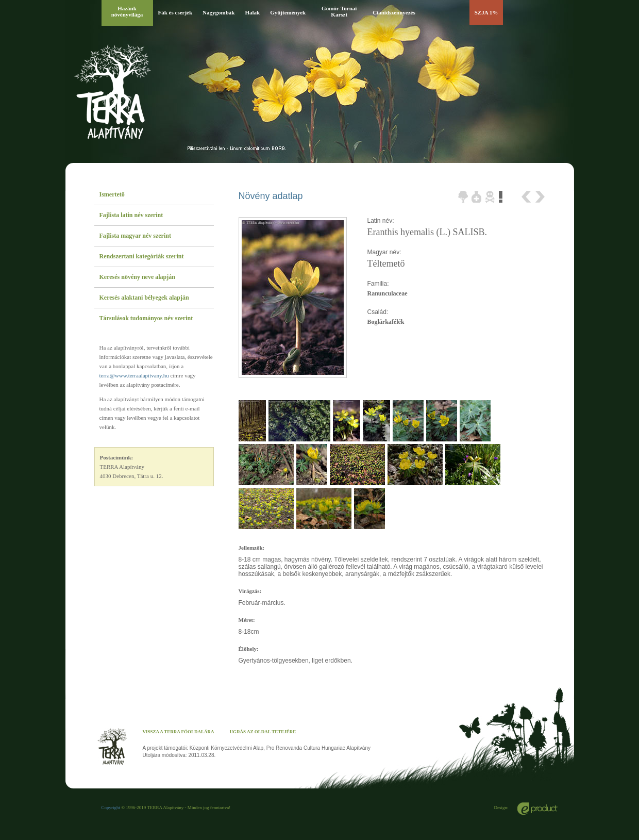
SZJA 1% (486, 12)
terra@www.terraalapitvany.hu (134, 375)
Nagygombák (218, 12)
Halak (252, 12)
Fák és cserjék (175, 12)
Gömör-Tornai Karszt (339, 11)
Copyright (111, 808)
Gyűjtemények (288, 12)
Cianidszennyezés (394, 12)
